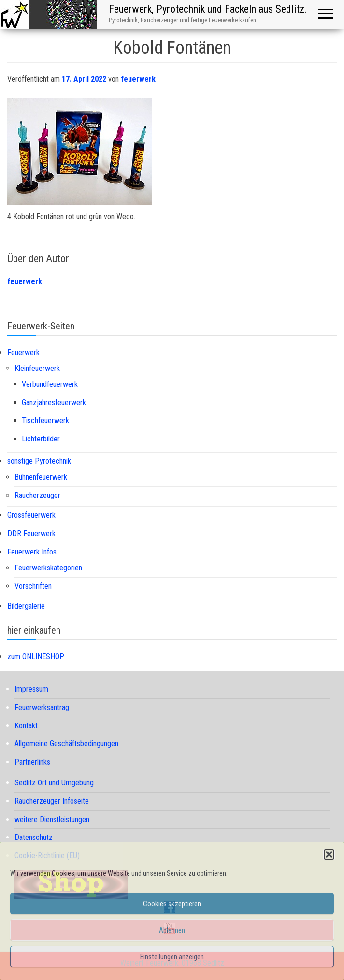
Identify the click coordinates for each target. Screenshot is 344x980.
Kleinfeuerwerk (37, 368)
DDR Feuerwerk (31, 533)
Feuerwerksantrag (42, 707)
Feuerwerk (23, 352)
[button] (329, 854)
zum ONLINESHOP (36, 657)
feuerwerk (138, 79)
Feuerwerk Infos (32, 552)
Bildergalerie (26, 606)
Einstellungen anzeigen (172, 957)
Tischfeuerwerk (45, 420)
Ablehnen (172, 930)
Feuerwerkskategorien (48, 568)
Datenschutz (34, 837)
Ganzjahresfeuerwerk (54, 403)
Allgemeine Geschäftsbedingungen (66, 744)
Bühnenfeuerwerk (41, 477)
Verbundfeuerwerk (50, 384)
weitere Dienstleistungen (52, 819)
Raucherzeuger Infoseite (52, 801)
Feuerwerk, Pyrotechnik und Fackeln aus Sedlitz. (208, 9)
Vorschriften (33, 586)
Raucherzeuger (37, 495)
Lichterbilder (41, 439)
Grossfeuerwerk (31, 515)
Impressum (31, 689)
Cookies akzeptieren (172, 904)
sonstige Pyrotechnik (39, 461)
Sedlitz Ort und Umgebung (54, 783)
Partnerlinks (32, 762)
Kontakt (26, 726)
